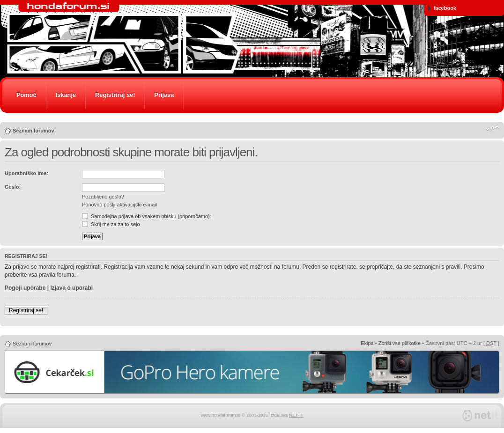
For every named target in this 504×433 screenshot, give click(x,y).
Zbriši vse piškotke (400, 343)
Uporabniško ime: (26, 173)
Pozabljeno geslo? (103, 197)
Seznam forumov (33, 131)
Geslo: (13, 187)
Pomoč (26, 95)
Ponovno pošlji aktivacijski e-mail (119, 205)
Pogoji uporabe (25, 288)
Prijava (164, 95)
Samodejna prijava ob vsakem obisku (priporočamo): (147, 216)
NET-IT (296, 415)
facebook (442, 8)
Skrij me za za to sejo (111, 224)
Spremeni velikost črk (493, 129)
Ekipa (367, 343)
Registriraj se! (115, 95)
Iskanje (66, 95)
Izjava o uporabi (71, 288)
